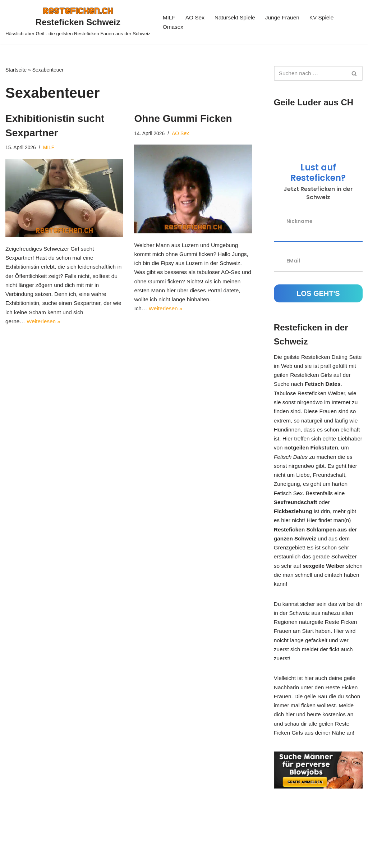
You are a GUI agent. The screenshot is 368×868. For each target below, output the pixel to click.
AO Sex (196, 17)
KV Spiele (326, 17)
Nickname (300, 222)
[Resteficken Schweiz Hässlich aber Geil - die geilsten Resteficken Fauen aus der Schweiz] (78, 22)
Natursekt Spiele (237, 17)
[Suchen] (310, 73)
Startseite (16, 70)
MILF (169, 17)
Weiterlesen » (45, 328)
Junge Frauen (286, 17)
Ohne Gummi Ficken (183, 119)
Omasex (174, 27)
